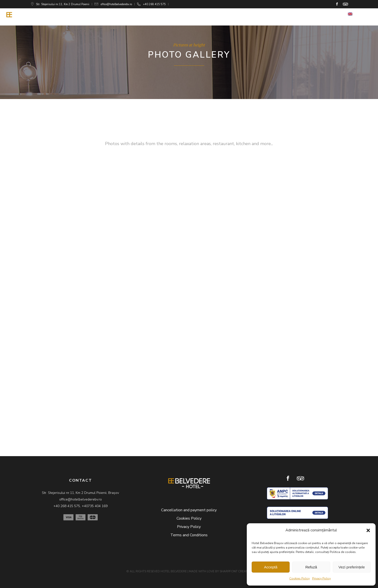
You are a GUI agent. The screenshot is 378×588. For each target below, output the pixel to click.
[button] (368, 530)
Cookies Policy (300, 578)
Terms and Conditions (189, 535)
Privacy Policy (321, 578)
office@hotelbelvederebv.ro (116, 4)
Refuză (311, 567)
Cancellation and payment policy (189, 510)
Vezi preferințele (352, 567)
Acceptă (271, 567)
